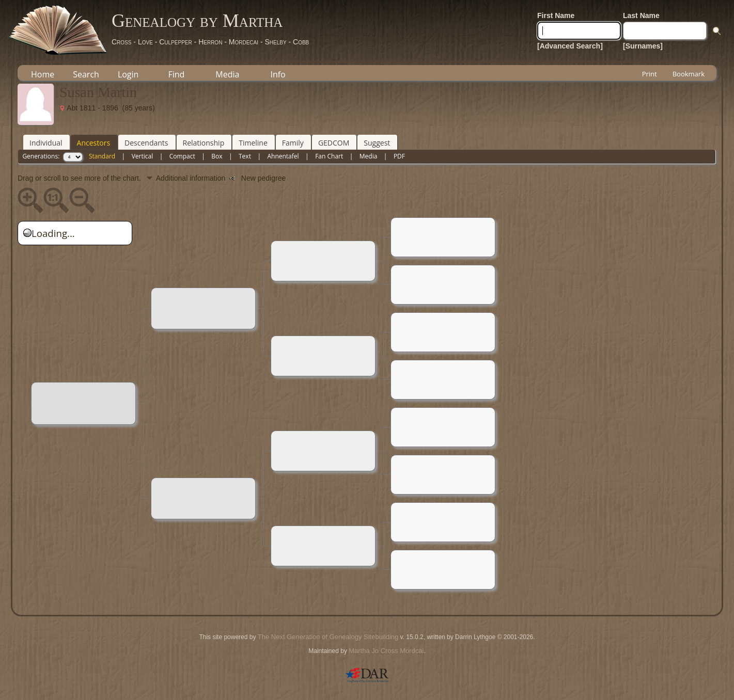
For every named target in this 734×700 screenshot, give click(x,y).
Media (227, 74)
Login (128, 74)
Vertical (143, 156)
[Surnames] (643, 46)
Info (278, 74)
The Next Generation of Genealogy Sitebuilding (328, 637)
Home (43, 74)
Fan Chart (329, 156)
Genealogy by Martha (197, 21)
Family (293, 143)
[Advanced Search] (570, 46)
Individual (46, 143)
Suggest (377, 143)
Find (176, 74)
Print (650, 74)
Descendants (146, 143)
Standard (102, 156)
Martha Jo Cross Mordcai (386, 651)
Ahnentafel (283, 156)
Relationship (204, 143)
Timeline (253, 143)
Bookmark (689, 74)
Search (86, 74)
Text (245, 156)
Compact (182, 156)
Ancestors (93, 143)
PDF (399, 156)
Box (217, 156)
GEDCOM (334, 143)
